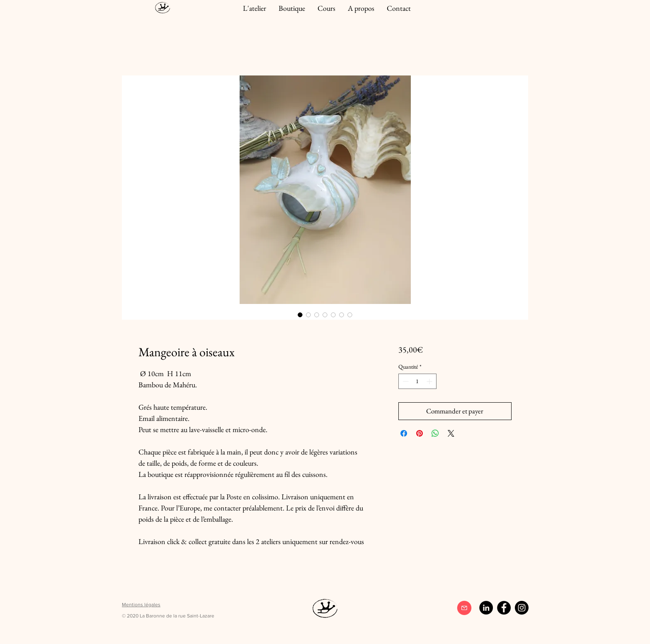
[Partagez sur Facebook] (404, 433)
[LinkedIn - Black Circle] (486, 608)
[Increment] (430, 381)
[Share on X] (451, 433)
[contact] (464, 608)
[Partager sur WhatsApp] (435, 433)
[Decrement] (405, 381)
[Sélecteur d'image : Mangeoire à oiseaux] (300, 315)
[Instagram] (522, 608)
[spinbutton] (417, 381)
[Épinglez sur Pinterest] (420, 433)
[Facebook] (504, 608)
